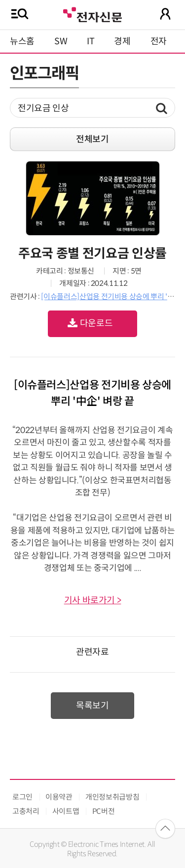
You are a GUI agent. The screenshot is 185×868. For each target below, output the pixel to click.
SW (61, 41)
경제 (122, 41)
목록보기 (92, 706)
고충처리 (26, 811)
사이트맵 (66, 811)
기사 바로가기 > (93, 600)
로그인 (22, 797)
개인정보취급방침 (112, 797)
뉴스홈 (22, 41)
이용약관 (59, 797)
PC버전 (104, 811)
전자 (159, 41)
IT (91, 41)
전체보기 (92, 139)
